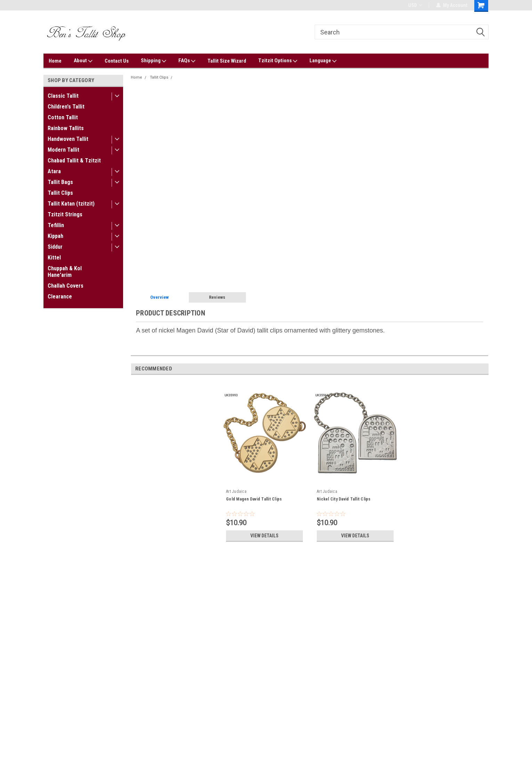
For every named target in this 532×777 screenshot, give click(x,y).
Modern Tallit (63, 150)
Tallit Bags (60, 182)
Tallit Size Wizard (227, 61)
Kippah (55, 236)
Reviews (217, 297)
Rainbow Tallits (66, 128)
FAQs (187, 61)
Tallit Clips (60, 193)
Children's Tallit (66, 107)
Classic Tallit (63, 96)
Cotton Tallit (63, 117)
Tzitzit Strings (65, 214)
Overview (159, 297)
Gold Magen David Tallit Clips (254, 499)
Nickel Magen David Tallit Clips (204, 77)
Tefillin (56, 225)
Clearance (60, 297)
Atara (54, 171)
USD (415, 5)
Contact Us (117, 61)
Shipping (154, 61)
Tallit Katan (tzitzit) (71, 204)
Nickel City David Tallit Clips (344, 499)
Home (55, 61)
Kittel (54, 258)
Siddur (55, 247)
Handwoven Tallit (68, 139)
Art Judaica (236, 491)
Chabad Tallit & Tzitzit (74, 161)
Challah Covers (66, 286)
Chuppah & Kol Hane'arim (65, 272)
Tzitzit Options (278, 61)
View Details (265, 536)
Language (323, 61)
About (83, 61)
